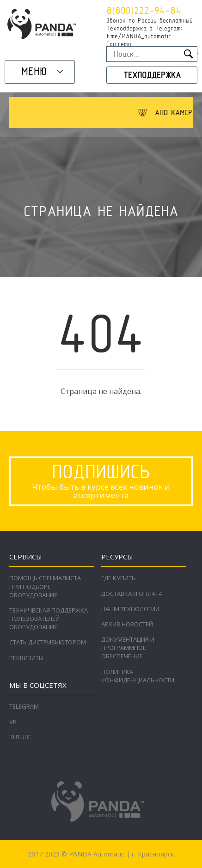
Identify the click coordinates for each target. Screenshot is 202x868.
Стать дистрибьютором (48, 642)
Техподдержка (152, 75)
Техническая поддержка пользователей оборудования (49, 619)
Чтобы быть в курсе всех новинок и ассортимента (101, 480)
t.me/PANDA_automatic (139, 36)
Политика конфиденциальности (138, 676)
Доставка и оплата (132, 594)
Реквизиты (26, 658)
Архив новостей (127, 624)
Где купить (118, 578)
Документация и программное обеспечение (128, 648)
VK (13, 722)
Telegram (24, 706)
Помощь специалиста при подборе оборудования (45, 586)
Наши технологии (130, 609)
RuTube (20, 737)
